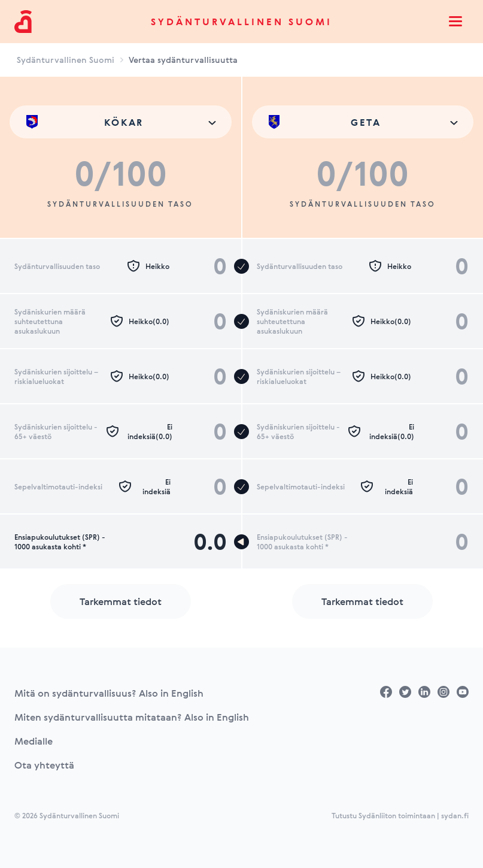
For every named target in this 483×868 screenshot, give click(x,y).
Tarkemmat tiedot (121, 601)
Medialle (34, 741)
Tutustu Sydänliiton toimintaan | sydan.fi (400, 815)
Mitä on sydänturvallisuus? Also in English (109, 693)
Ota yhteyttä (44, 765)
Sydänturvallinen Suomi (242, 22)
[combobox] (121, 122)
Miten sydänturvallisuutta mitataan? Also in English (132, 717)
